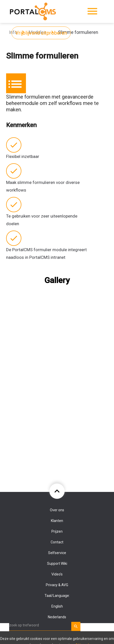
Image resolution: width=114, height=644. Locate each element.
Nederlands (57, 617)
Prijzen (57, 531)
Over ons (57, 510)
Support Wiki (57, 563)
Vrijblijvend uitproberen (41, 33)
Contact (57, 542)
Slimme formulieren (78, 32)
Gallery (57, 280)
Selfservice (57, 553)
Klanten (57, 521)
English (57, 606)
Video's (57, 574)
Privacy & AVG (57, 585)
